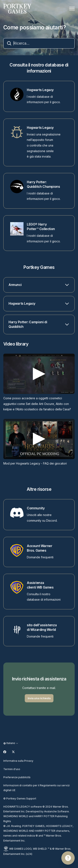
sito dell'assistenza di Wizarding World (42, 627)
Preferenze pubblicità (17, 777)
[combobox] (39, 43)
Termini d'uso (12, 769)
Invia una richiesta (39, 698)
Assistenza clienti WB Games (40, 585)
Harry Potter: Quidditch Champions (43, 184)
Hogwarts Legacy (40, 90)
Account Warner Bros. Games (40, 548)
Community (36, 508)
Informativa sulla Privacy (18, 761)
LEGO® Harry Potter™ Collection (41, 227)
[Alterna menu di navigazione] (72, 9)
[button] (39, 285)
